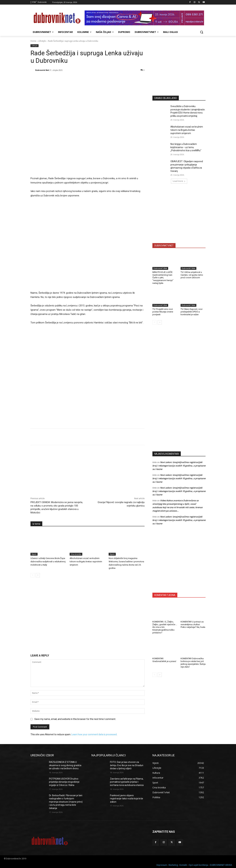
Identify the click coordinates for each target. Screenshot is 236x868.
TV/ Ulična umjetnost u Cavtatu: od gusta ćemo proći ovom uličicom (192, 275)
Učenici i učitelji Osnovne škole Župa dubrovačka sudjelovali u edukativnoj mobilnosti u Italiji (48, 562)
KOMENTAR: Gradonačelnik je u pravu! (164, 660)
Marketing (173, 865)
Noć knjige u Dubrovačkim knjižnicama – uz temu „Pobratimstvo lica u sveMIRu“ (186, 147)
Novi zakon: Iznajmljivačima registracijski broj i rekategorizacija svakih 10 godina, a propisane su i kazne (179, 466)
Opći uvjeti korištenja (198, 865)
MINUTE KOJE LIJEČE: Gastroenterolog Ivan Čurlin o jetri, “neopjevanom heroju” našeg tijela (163, 278)
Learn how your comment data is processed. (94, 734)
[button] (202, 32)
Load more (179, 181)
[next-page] (38, 575)
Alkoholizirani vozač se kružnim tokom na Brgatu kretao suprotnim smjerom (86, 562)
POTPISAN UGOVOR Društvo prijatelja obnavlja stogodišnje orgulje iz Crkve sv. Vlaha (64, 782)
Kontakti (183, 865)
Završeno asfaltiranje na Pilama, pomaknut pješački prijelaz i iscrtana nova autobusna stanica (127, 782)
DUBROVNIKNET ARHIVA (221, 865)
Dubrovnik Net (42, 70)
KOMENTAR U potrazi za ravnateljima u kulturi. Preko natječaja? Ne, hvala (193, 624)
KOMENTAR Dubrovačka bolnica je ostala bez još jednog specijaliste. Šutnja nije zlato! (193, 663)
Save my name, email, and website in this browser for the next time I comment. (75, 719)
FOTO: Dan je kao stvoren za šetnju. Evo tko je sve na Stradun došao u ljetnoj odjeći (127, 765)
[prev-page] (33, 575)
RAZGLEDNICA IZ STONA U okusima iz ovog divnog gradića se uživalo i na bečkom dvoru (65, 765)
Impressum (162, 865)
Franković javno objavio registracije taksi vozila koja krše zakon (127, 799)
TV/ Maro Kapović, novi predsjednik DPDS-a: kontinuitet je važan (192, 312)
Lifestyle (42, 41)
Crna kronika (76, 554)
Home (33, 41)
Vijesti (34, 554)
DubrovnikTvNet (160, 268)
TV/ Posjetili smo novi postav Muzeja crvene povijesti (163, 312)
